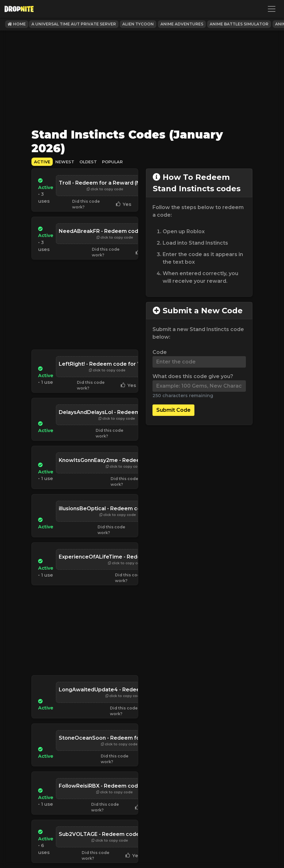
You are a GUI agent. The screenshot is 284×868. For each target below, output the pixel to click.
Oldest (88, 162)
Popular (112, 162)
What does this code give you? (193, 376)
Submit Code (173, 410)
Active (42, 162)
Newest (65, 162)
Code (160, 352)
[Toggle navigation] (272, 9)
